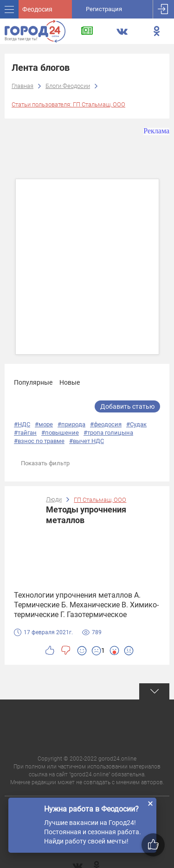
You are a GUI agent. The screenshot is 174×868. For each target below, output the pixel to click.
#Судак (136, 424)
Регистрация (104, 9)
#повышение (60, 433)
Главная (23, 86)
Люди (54, 499)
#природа (71, 424)
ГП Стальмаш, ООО (100, 500)
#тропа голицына (108, 433)
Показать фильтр (45, 463)
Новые (70, 382)
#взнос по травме (39, 441)
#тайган (25, 433)
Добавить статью (127, 406)
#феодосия (106, 424)
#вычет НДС (87, 441)
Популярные (33, 382)
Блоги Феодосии (68, 86)
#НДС (22, 424)
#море (44, 424)
